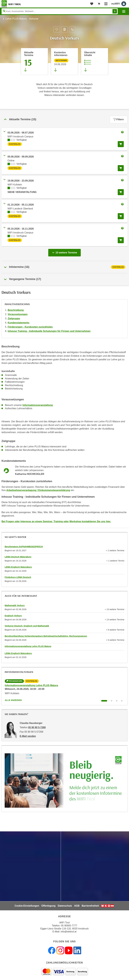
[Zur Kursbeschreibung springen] (95, 62)
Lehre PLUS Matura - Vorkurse (22, 19)
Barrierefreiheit (90, 906)
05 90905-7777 (69, 926)
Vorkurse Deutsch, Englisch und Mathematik (27, 626)
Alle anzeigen (13, 700)
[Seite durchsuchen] (60, 11)
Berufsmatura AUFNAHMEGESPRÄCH (24, 547)
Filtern (119, 119)
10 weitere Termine (65, 252)
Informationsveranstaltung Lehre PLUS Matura (28, 646)
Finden (115, 11)
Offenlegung (48, 906)
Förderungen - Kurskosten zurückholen (30, 327)
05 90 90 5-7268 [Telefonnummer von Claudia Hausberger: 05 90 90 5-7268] (37, 727)
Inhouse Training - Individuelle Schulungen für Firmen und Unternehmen (49, 331)
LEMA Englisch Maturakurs (18, 567)
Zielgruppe (14, 318)
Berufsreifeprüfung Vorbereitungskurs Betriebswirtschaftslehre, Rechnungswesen (46, 636)
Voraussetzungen (18, 314)
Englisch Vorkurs (13, 616)
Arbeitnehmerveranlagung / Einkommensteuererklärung (38, 490)
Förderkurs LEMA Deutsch (18, 577)
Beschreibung (16, 310)
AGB (77, 906)
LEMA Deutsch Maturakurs (18, 557)
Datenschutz (65, 906)
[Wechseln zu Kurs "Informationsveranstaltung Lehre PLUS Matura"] (104, 701)
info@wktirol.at (69, 932)
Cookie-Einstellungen (27, 906)
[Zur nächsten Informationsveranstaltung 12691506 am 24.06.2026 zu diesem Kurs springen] (64, 62)
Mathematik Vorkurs (15, 605)
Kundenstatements (18, 323)
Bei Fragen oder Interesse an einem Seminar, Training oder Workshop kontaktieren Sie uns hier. (56, 521)
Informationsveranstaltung (38, 405)
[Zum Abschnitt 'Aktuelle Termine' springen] (34, 62)
